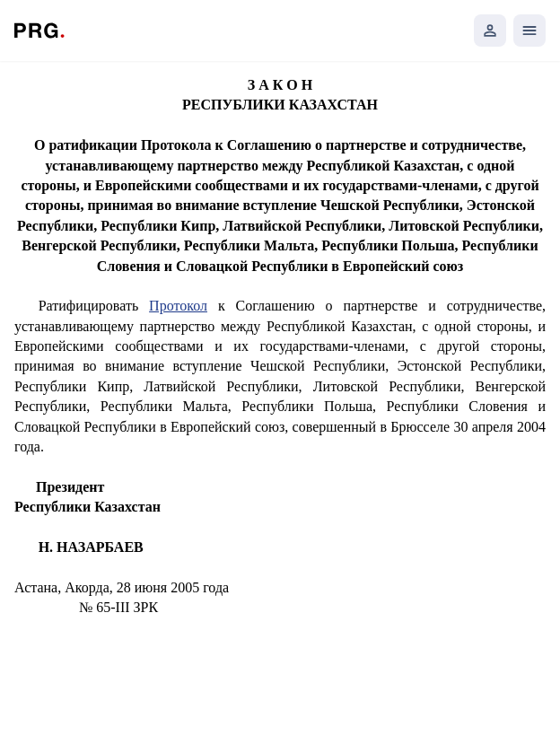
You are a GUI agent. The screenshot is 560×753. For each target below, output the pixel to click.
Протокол (178, 306)
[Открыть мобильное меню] (529, 31)
